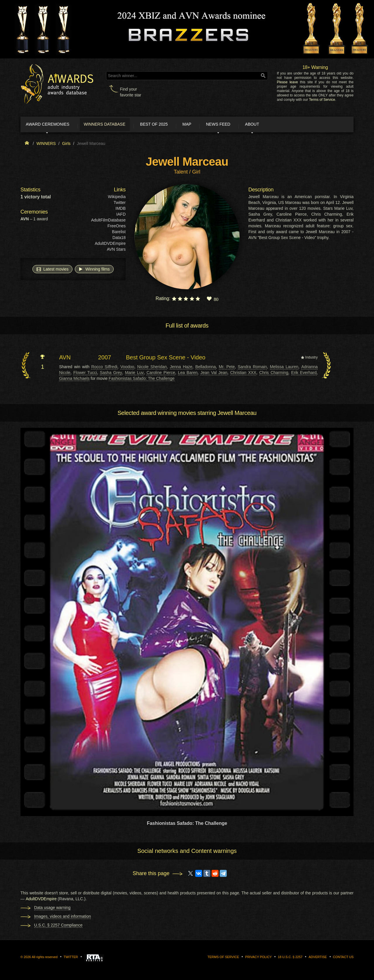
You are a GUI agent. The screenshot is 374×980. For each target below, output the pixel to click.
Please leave (287, 82)
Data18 (119, 239)
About (285, 125)
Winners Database (115, 125)
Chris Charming (274, 374)
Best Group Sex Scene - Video (166, 359)
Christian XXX (243, 374)
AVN (65, 359)
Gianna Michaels (74, 380)
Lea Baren (188, 374)
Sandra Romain (252, 368)
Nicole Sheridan (152, 368)
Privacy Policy (258, 958)
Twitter (120, 204)
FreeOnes (117, 227)
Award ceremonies (52, 125)
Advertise (318, 958)
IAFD (121, 216)
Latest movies (52, 270)
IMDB (121, 210)
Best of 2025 (170, 125)
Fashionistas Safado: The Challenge (142, 380)
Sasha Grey (111, 374)
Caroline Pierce (161, 374)
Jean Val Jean (214, 374)
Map (208, 125)
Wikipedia (117, 198)
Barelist (119, 233)
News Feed (245, 125)
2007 (105, 359)
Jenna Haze (181, 368)
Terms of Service (322, 100)
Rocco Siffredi (104, 368)
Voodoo (127, 368)
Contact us (343, 958)
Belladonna (206, 368)
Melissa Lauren (284, 368)
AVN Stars (116, 251)
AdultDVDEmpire (110, 245)
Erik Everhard (304, 374)
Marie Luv (134, 374)
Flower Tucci (85, 374)
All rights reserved (45, 958)
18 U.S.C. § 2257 (290, 958)
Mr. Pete (227, 368)
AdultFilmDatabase (108, 221)
